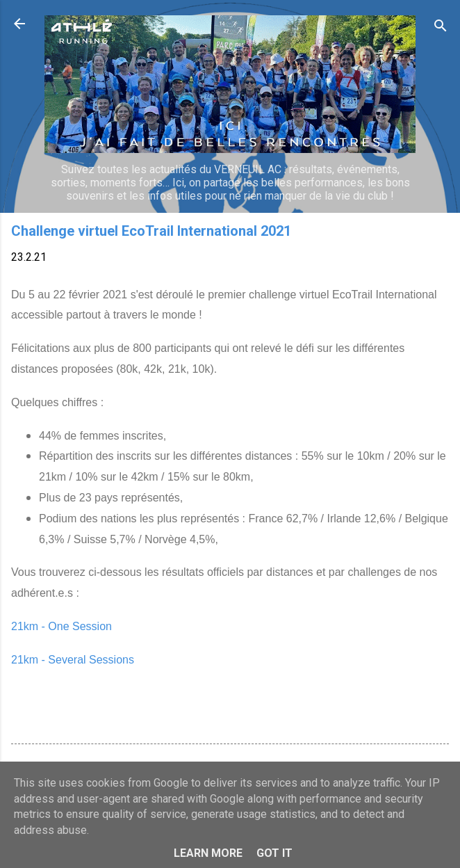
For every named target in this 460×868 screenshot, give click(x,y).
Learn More (208, 853)
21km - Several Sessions (73, 660)
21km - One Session (61, 626)
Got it (274, 853)
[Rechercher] (441, 28)
